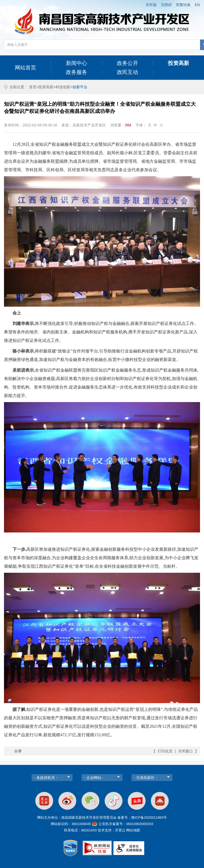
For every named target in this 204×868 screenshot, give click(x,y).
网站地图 (133, 830)
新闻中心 (76, 63)
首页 (33, 87)
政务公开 (127, 63)
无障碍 (166, 5)
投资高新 (178, 63)
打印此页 (165, 751)
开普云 (120, 830)
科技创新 (63, 87)
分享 (18, 751)
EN (197, 5)
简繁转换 (183, 5)
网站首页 (25, 68)
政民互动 (127, 72)
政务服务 (76, 72)
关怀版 (151, 5)
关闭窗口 (185, 751)
